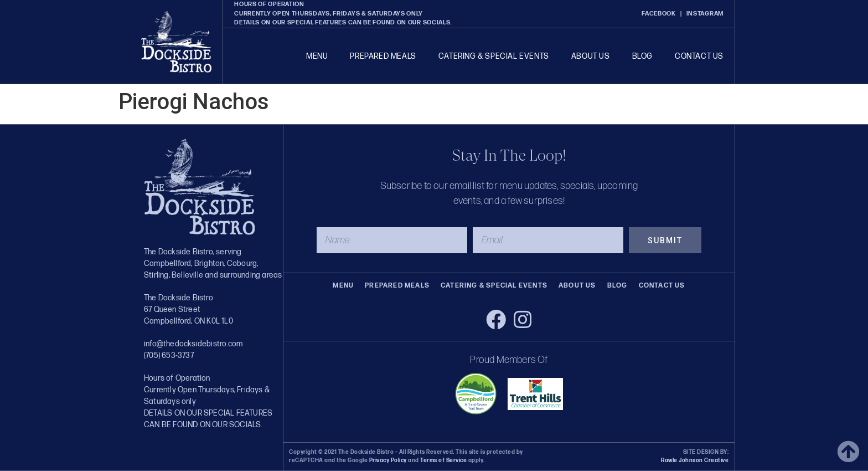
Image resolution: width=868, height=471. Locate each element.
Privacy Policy (388, 460)
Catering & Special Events (494, 56)
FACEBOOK (659, 14)
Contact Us (699, 56)
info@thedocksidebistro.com (193, 344)
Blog (642, 56)
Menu (317, 56)
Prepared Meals (383, 56)
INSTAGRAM (705, 14)
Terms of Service (443, 460)
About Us (591, 56)
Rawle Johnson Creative (695, 460)
